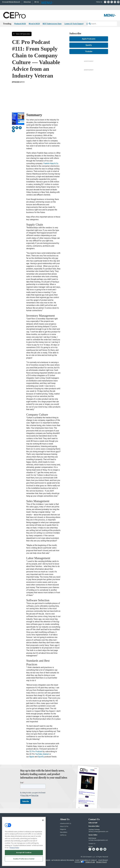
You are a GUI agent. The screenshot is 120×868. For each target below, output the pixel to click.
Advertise (27, 2)
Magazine (63, 830)
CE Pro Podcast (36, 751)
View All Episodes (23, 34)
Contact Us (92, 844)
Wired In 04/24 (34, 24)
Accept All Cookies (24, 853)
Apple (32, 757)
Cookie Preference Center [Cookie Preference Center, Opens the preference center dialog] (24, 859)
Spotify (41, 757)
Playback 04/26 (20, 24)
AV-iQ (37, 2)
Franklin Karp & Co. (51, 163)
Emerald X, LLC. (91, 857)
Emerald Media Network (11, 2)
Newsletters (64, 832)
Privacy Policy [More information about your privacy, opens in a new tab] (14, 848)
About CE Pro (64, 827)
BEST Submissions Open (52, 24)
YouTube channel (42, 754)
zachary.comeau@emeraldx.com (98, 832)
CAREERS (47, 860)
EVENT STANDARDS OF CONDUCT (86, 860)
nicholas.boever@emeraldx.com (98, 840)
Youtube (89, 51)
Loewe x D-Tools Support (74, 24)
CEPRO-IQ (63, 835)
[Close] (43, 820)
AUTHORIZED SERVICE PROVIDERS (63, 860)
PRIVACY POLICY (101, 862)
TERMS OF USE (90, 862)
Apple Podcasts (89, 39)
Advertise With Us (66, 824)
